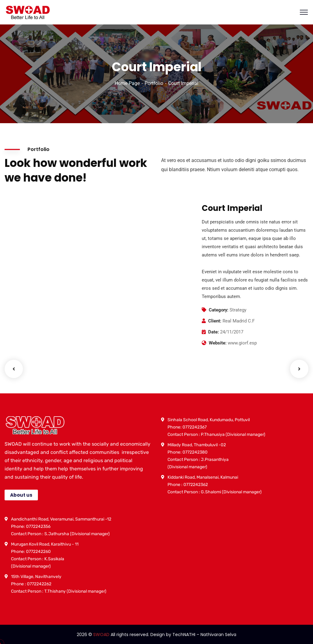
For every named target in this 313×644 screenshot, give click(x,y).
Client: (215, 321)
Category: (219, 310)
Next (299, 369)
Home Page (127, 83)
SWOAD (101, 635)
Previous (14, 369)
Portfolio (154, 83)
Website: (218, 343)
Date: (214, 332)
